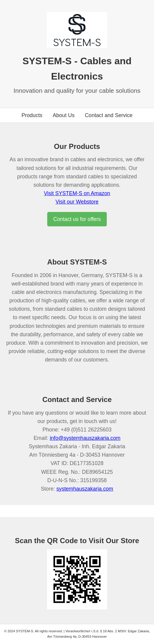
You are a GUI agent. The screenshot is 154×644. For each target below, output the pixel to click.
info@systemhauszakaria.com (85, 438)
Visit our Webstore (77, 202)
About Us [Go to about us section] (63, 115)
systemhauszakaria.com (85, 489)
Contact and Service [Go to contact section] (109, 115)
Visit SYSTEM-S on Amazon (77, 193)
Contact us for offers (77, 219)
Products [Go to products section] (32, 115)
